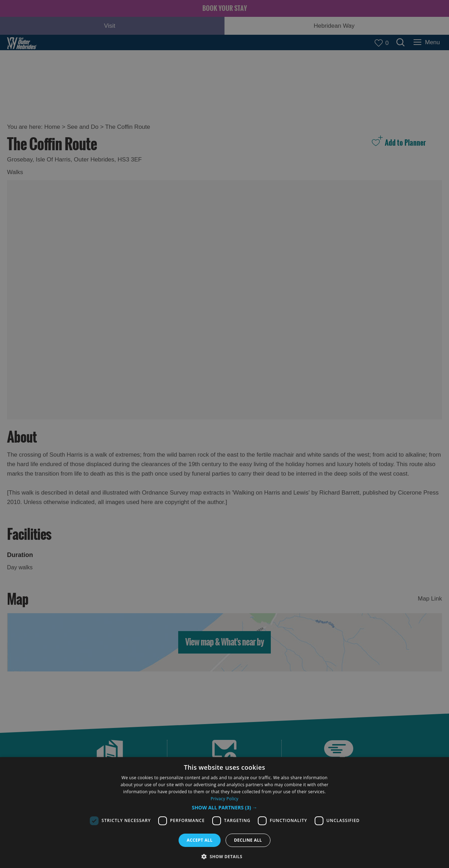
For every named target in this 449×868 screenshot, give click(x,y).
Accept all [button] (200, 840)
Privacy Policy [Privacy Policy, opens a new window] (224, 799)
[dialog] (224, 813)
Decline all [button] (248, 840)
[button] (225, 808)
